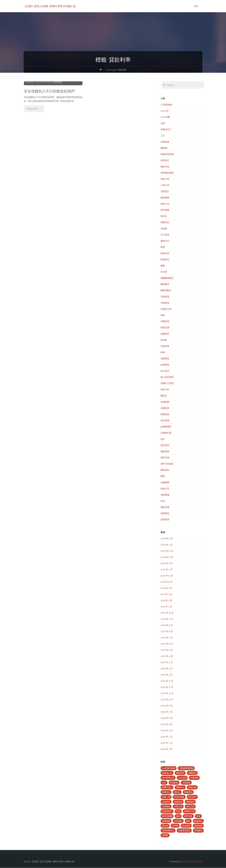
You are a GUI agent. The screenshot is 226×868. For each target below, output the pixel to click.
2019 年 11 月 (167, 687)
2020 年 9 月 (167, 625)
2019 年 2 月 (167, 743)
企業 (163, 123)
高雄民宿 (165, 520)
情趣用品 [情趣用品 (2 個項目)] (188, 792)
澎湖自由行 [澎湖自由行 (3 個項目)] (167, 812)
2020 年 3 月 (167, 663)
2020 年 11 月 (167, 619)
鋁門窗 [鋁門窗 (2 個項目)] (175, 826)
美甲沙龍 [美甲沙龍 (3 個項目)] (188, 816)
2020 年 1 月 (166, 675)
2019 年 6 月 (167, 718)
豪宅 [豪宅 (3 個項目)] (188, 821)
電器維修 (165, 495)
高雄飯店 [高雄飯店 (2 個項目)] (198, 831)
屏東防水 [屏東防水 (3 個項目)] (166, 792)
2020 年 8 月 (167, 632)
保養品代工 (166, 130)
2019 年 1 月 (166, 749)
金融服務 (165, 483)
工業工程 (165, 185)
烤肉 (163, 315)
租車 (163, 352)
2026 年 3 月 (167, 539)
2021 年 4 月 (166, 588)
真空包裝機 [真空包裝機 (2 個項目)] (167, 816)
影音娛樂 (165, 210)
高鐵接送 (165, 513)
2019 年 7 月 (167, 712)
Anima (185, 862)
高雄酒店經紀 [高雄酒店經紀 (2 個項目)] (184, 831)
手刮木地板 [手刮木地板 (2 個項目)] (179, 797)
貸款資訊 (58, 126)
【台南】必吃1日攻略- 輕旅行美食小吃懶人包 (50, 6)
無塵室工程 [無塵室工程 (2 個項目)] (189, 812)
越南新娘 (165, 452)
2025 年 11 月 (167, 557)
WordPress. (197, 862)
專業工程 (165, 179)
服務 (163, 266)
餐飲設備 (165, 507)
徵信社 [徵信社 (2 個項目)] (177, 792)
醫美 (163, 476)
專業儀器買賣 (167, 173)
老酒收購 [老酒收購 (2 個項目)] (166, 821)
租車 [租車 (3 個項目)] (178, 816)
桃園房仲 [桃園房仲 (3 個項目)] (178, 802)
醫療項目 (165, 470)
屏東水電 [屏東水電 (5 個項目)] (192, 788)
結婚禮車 (165, 365)
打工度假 (165, 235)
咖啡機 (164, 148)
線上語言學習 (167, 377)
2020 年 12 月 (167, 613)
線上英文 (165, 371)
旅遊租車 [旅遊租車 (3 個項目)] (166, 802)
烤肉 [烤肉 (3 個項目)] (178, 812)
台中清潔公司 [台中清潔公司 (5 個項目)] (168, 778)
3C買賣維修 (166, 105)
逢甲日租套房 (167, 464)
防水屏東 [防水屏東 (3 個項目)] (186, 826)
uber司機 (165, 117)
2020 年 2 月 (167, 669)
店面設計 (165, 192)
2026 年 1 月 (167, 545)
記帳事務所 (166, 427)
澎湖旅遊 (165, 303)
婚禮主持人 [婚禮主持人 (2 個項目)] (167, 788)
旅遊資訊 (165, 260)
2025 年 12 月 (167, 551)
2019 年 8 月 (167, 706)
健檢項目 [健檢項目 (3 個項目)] (180, 773)
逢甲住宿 (165, 458)
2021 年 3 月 (166, 594)
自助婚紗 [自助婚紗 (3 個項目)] (178, 821)
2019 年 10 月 (167, 693)
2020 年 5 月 (167, 650)
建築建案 (165, 198)
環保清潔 (165, 328)
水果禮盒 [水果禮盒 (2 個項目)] (166, 807)
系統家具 (165, 359)
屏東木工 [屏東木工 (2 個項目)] (180, 788)
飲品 (163, 501)
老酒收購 (165, 402)
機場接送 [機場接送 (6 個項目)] (190, 802)
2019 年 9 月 (167, 700)
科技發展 (165, 346)
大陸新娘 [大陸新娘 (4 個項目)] (186, 783)
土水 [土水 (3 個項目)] (164, 783)
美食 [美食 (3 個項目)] (198, 816)
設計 (163, 439)
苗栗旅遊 (165, 414)
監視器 (164, 340)
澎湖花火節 (166, 309)
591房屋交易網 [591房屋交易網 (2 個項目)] (169, 768)
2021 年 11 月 (167, 576)
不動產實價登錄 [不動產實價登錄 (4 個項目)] (186, 768)
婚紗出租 (165, 167)
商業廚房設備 (167, 154)
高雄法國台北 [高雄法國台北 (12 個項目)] (168, 831)
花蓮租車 (165, 408)
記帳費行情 (166, 433)
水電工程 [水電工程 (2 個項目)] (178, 807)
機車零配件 (166, 291)
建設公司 (165, 204)
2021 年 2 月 (166, 601)
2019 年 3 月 (167, 737)
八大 (163, 136)
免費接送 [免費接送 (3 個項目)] (192, 773)
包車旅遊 (165, 142)
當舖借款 (165, 334)
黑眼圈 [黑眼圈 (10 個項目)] (165, 835)
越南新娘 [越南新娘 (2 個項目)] (198, 821)
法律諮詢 (165, 297)
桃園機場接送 (167, 278)
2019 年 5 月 (167, 724)
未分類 (164, 272)
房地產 (164, 229)
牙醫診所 (165, 322)
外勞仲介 (165, 161)
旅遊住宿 (165, 253)
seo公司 (165, 111)
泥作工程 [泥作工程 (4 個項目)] (190, 807)
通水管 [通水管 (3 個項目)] (165, 826)
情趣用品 (165, 222)
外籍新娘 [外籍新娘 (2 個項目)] (174, 783)
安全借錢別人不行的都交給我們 (50, 135)
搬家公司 (165, 241)
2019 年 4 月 (167, 731)
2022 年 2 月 (167, 570)
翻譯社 (164, 396)
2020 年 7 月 (167, 638)
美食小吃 (165, 390)
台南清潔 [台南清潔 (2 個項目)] (194, 778)
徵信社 (164, 216)
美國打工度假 (167, 383)
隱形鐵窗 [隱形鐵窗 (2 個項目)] (198, 826)
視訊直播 (165, 421)
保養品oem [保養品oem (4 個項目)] (167, 773)
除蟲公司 (165, 489)
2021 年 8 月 (166, 582)
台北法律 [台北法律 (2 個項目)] (182, 778)
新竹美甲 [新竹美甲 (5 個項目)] (192, 797)
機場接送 (165, 284)
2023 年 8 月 (167, 563)
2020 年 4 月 (167, 656)
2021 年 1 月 (166, 607)
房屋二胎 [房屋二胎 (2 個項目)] (166, 797)
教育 (163, 247)
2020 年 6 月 (167, 644)
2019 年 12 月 (167, 681)
